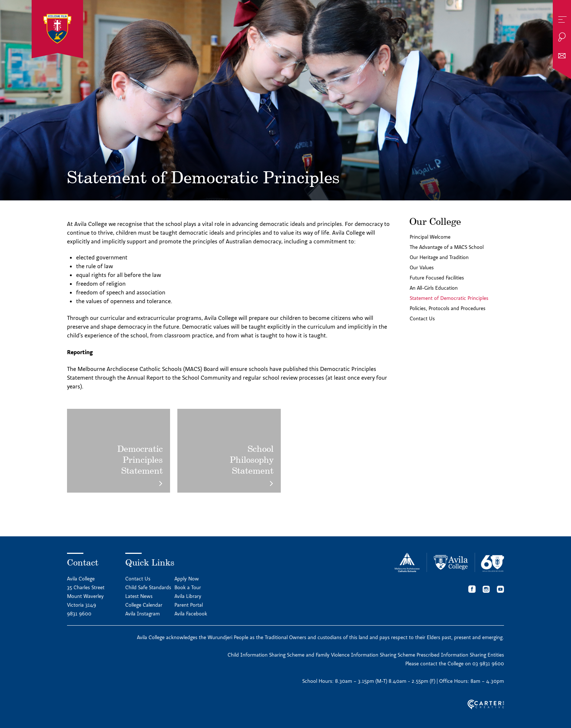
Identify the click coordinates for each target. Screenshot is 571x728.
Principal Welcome (430, 237)
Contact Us (422, 318)
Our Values (422, 267)
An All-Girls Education (434, 288)
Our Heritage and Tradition (439, 257)
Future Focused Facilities (437, 278)
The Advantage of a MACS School (447, 247)
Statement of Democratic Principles (449, 298)
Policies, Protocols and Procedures (448, 308)
